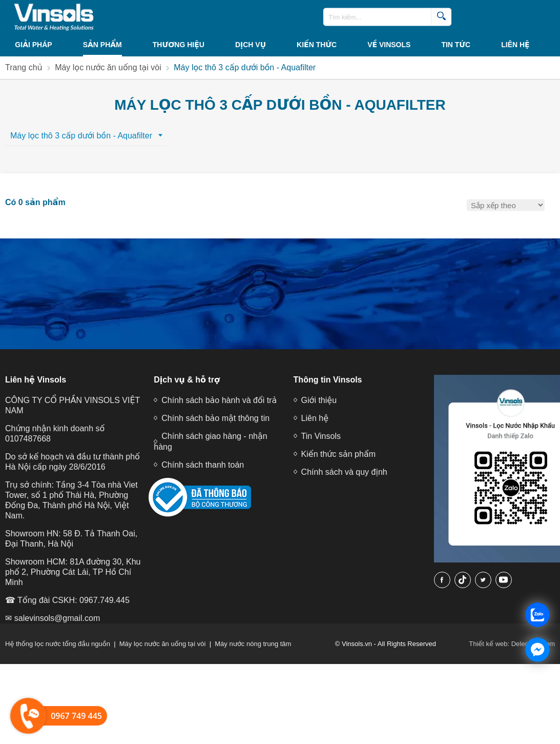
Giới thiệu (319, 400)
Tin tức (456, 45)
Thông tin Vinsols (328, 380)
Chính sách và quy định (344, 472)
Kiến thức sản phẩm (338, 454)
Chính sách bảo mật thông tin (215, 418)
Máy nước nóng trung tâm (253, 644)
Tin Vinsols (321, 436)
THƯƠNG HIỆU (179, 45)
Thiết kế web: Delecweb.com (512, 644)
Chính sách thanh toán (203, 465)
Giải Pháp (33, 45)
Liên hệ (515, 45)
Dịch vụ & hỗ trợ (187, 380)
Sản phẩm (102, 45)
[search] (441, 17)
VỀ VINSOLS (389, 45)
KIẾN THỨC (317, 45)
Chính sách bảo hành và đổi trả (219, 400)
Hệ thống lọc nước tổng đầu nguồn (58, 644)
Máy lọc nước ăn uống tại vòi (163, 644)
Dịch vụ (251, 45)
